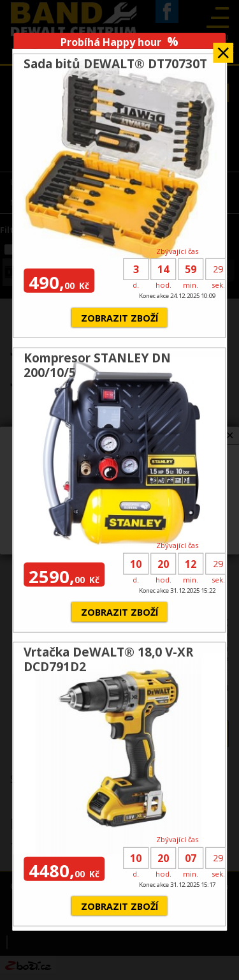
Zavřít (223, 49)
